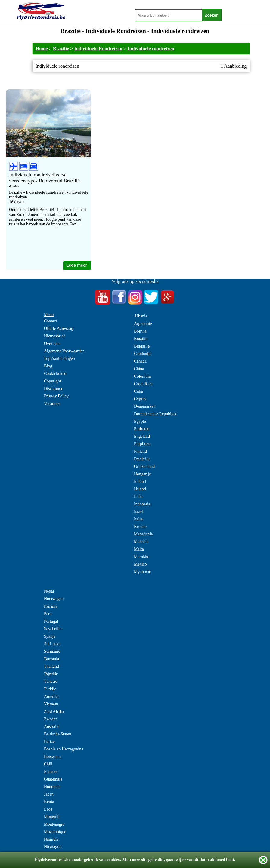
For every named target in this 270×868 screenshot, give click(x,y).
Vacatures (52, 404)
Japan (49, 794)
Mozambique (55, 832)
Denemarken (145, 406)
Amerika (51, 696)
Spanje (50, 636)
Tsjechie (51, 674)
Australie (52, 727)
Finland (140, 451)
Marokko (142, 557)
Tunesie (51, 681)
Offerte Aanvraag (59, 328)
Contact (51, 321)
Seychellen (53, 629)
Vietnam (51, 704)
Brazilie (61, 49)
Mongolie (52, 817)
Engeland (142, 436)
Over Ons (52, 344)
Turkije (50, 689)
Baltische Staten (58, 734)
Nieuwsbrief (54, 336)
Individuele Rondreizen (98, 49)
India (138, 497)
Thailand (51, 666)
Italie (138, 519)
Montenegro (54, 824)
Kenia (49, 802)
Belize (49, 742)
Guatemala (53, 779)
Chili (48, 764)
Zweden (51, 719)
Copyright (53, 381)
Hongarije (142, 474)
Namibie (51, 839)
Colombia (142, 376)
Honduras (52, 787)
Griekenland (144, 466)
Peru (48, 614)
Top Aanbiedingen (59, 359)
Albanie (141, 316)
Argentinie (143, 324)
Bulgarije (142, 346)
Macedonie (143, 534)
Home (42, 49)
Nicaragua (53, 847)
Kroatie (140, 527)
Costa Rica (143, 384)
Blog (48, 366)
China (139, 369)
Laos (48, 809)
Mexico (140, 564)
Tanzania (51, 659)
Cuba (138, 391)
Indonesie (142, 504)
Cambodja (143, 354)
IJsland (140, 489)
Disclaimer (53, 389)
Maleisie (141, 542)
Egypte (140, 421)
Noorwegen (54, 599)
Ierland (140, 482)
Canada (140, 361)
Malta (139, 549)
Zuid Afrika (54, 712)
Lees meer (77, 265)
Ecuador (51, 772)
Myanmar (142, 572)
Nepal (49, 591)
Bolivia (140, 331)
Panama (51, 606)
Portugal (51, 621)
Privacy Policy (56, 396)
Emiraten (142, 429)
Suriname (52, 651)
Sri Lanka (52, 644)
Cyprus (140, 399)
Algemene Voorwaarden (64, 351)
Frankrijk (142, 459)
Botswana (52, 757)
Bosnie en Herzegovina (64, 749)
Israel (139, 512)
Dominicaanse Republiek (155, 414)
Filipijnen (142, 444)
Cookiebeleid (55, 374)
